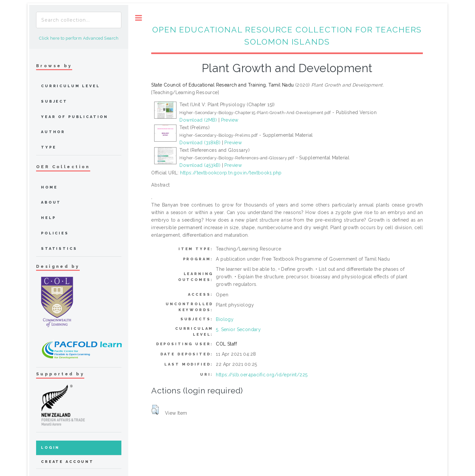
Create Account (67, 462)
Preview (230, 120)
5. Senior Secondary (238, 329)
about (51, 202)
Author (53, 132)
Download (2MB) (198, 120)
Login (50, 448)
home (49, 187)
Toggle (139, 18)
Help (48, 218)
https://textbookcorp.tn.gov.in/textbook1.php (231, 173)
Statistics (59, 249)
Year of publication (75, 117)
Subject (54, 101)
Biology (225, 319)
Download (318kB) (200, 143)
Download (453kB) (200, 165)
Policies (55, 233)
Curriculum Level (71, 86)
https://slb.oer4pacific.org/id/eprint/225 (262, 375)
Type (49, 147)
